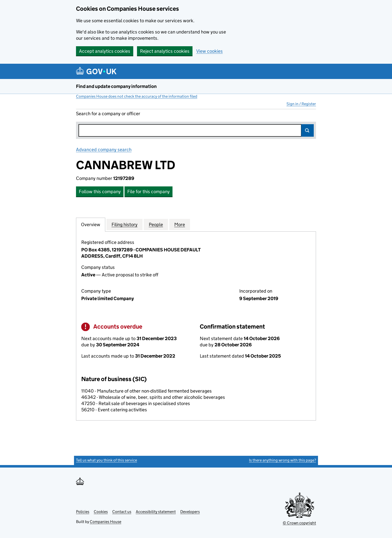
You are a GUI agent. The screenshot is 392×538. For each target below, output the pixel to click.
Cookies (101, 512)
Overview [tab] (91, 224)
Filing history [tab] (124, 224)
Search (307, 130)
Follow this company (100, 192)
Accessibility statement (156, 512)
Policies (83, 512)
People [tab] (156, 224)
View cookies (209, 51)
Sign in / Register (301, 104)
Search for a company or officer (108, 114)
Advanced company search (104, 150)
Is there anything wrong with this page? (282, 460)
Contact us (122, 512)
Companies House (105, 522)
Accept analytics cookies (105, 51)
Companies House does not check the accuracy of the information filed (137, 96)
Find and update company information (116, 86)
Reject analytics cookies (165, 51)
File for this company (148, 192)
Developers (190, 512)
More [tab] (180, 224)
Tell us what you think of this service (106, 460)
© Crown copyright (299, 523)
